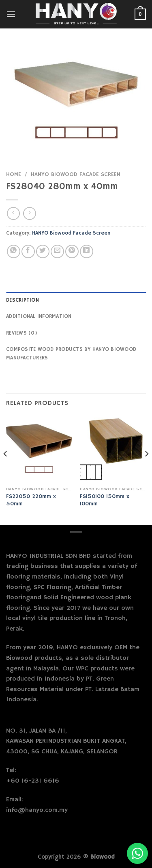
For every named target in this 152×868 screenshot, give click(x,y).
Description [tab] (22, 300)
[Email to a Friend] (57, 251)
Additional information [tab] (39, 316)
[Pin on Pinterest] (72, 251)
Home (14, 175)
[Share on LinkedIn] (87, 251)
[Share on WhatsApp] (14, 251)
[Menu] (11, 14)
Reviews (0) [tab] (22, 333)
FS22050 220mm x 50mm (31, 500)
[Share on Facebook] (28, 251)
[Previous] (6, 470)
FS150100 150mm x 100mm (105, 500)
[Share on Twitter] (43, 251)
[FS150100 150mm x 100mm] (113, 450)
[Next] (146, 470)
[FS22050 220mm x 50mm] (39, 450)
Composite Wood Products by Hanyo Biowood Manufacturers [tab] (71, 353)
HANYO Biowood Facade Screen (76, 175)
